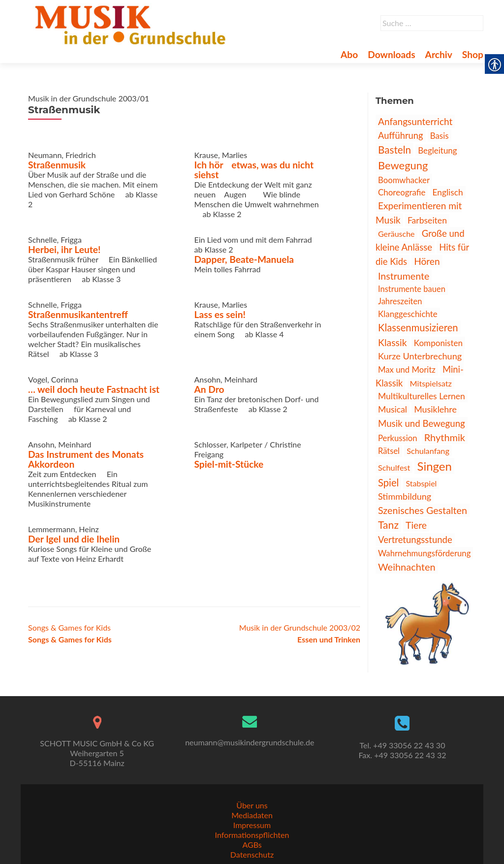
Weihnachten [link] (407, 567)
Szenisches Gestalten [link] (423, 510)
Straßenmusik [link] (57, 165)
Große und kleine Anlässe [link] (420, 240)
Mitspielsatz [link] (431, 383)
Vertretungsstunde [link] (415, 540)
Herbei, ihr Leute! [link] (64, 249)
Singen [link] (434, 466)
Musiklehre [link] (435, 409)
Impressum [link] (252, 825)
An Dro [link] (209, 389)
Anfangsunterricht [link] (415, 121)
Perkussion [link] (398, 438)
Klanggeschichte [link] (408, 314)
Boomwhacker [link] (404, 180)
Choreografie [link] (402, 192)
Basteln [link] (394, 150)
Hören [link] (427, 261)
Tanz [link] (388, 525)
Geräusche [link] (396, 234)
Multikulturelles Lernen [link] (422, 396)
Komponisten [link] (438, 343)
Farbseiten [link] (427, 220)
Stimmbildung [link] (405, 496)
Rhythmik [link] (445, 437)
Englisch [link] (448, 192)
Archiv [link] (439, 54)
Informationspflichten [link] (252, 835)
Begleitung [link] (437, 150)
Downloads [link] (391, 54)
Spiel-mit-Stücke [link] (229, 464)
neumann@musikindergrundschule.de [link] (250, 742)
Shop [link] (473, 54)
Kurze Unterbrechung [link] (420, 356)
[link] (132, 24)
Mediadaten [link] (252, 815)
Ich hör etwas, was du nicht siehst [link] (254, 170)
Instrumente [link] (404, 276)
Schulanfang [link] (428, 451)
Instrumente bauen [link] (412, 289)
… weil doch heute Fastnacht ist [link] (94, 389)
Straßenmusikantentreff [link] (78, 314)
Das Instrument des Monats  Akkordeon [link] (91, 459)
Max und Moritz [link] (407, 369)
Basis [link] (440, 136)
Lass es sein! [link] (220, 314)
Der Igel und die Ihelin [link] (74, 539)
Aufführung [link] (401, 135)
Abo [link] (349, 54)
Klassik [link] (393, 342)
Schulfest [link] (394, 467)
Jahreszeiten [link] (400, 301)
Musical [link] (393, 409)
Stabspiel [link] (421, 483)
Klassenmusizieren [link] (418, 327)
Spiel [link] (388, 482)
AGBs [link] (252, 845)
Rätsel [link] (389, 451)
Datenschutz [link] (252, 854)
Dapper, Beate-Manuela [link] (244, 259)
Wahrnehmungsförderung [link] (424, 553)
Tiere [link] (416, 525)
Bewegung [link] (403, 165)
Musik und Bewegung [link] (422, 423)
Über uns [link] (252, 805)
